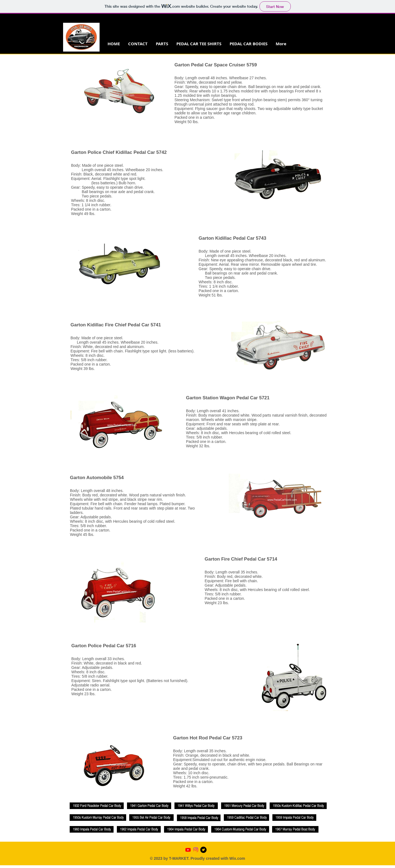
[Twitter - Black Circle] (203, 850)
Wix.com (237, 858)
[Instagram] (196, 850)
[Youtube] (188, 850)
